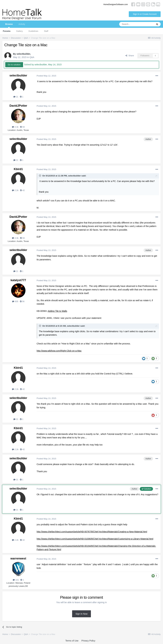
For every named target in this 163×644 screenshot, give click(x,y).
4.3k (15, 127)
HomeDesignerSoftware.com (116, 4)
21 (16, 97)
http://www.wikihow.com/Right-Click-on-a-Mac (59, 351)
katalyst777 (18, 280)
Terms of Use (72, 641)
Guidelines (33, 31)
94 (22, 127)
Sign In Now (81, 614)
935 (15, 301)
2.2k (15, 190)
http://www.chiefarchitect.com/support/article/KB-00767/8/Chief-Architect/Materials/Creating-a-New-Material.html (92, 532)
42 (22, 190)
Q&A (32, 57)
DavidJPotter (18, 106)
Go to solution (14, 65)
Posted (46, 76)
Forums (7, 31)
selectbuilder (23, 54)
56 (22, 301)
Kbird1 (18, 169)
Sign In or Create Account (145, 14)
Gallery (19, 31)
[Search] (136, 24)
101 (16, 580)
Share (130, 56)
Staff (46, 31)
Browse (9, 25)
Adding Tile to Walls (57, 311)
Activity (22, 24)
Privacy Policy (88, 641)
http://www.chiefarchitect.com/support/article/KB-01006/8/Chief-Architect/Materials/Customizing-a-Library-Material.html (95, 539)
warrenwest (18, 558)
